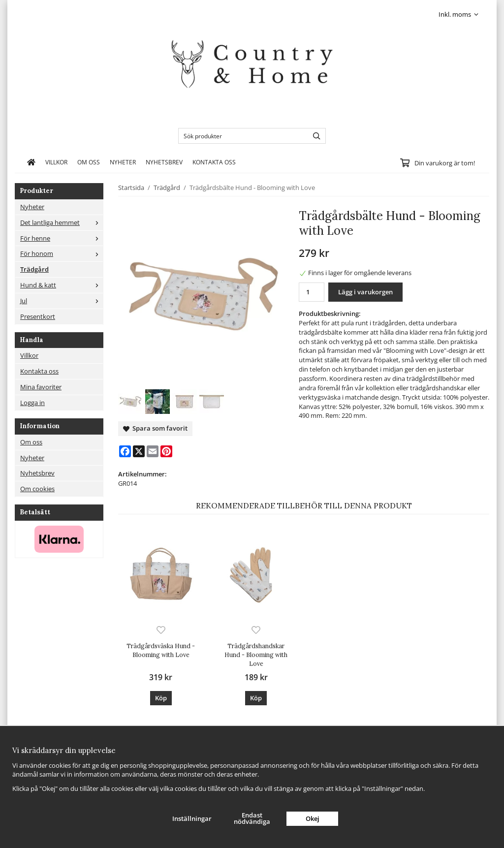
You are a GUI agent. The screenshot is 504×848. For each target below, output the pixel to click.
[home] (31, 162)
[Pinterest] (166, 451)
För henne (62, 238)
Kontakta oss (214, 162)
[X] (139, 451)
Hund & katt (62, 285)
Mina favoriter (41, 387)
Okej (313, 818)
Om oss (89, 162)
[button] (161, 698)
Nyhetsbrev (164, 162)
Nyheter (123, 162)
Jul (62, 301)
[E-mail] (153, 451)
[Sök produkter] (241, 136)
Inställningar (192, 818)
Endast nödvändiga (252, 818)
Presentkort (38, 316)
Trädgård (34, 269)
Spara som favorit (155, 428)
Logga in (32, 403)
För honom (62, 253)
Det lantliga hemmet (62, 222)
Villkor (56, 162)
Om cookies (37, 489)
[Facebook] (125, 451)
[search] (314, 136)
